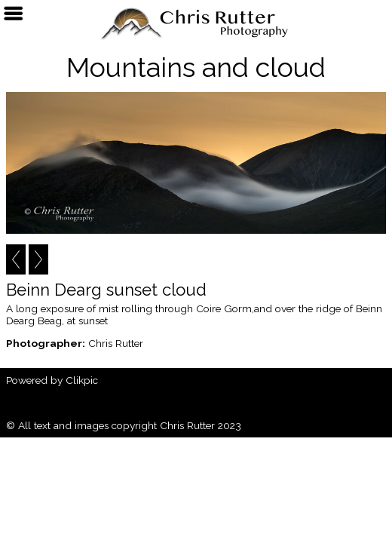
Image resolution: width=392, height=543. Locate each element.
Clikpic (82, 380)
